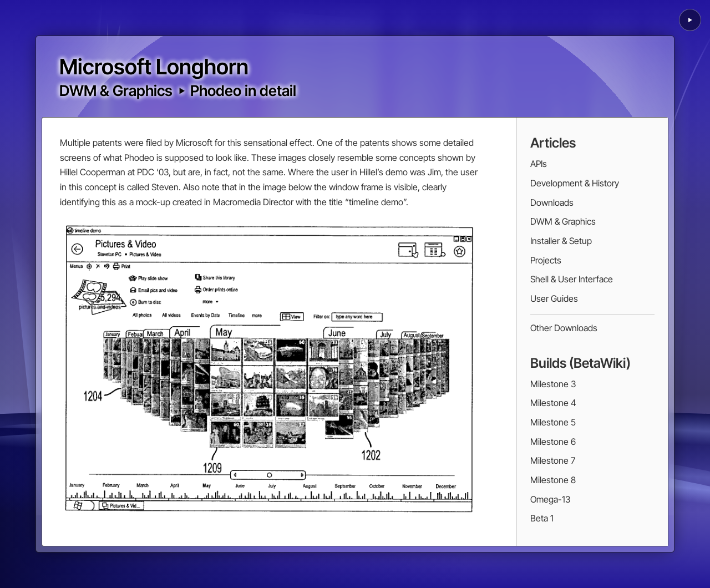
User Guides (554, 298)
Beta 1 (542, 518)
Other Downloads (564, 328)
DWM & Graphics (116, 90)
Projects (546, 260)
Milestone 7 (553, 460)
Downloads (552, 202)
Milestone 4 (553, 403)
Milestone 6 (553, 442)
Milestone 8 (553, 480)
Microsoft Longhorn (154, 67)
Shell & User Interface (572, 279)
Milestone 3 (553, 384)
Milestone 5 (553, 422)
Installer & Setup (561, 241)
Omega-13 (550, 499)
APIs (539, 164)
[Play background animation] (690, 20)
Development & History (575, 183)
